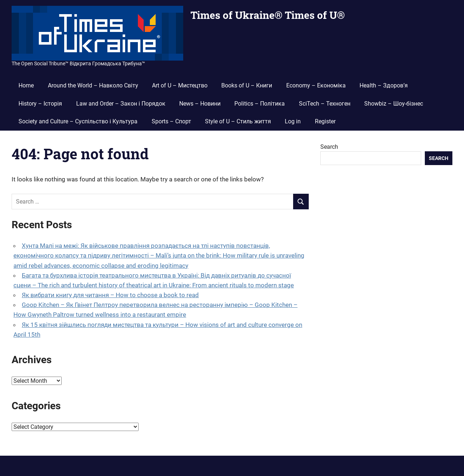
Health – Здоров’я (384, 85)
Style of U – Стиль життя (238, 121)
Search (329, 147)
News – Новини (200, 104)
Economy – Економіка (316, 85)
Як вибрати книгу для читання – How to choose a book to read (110, 295)
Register (325, 121)
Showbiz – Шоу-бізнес (394, 104)
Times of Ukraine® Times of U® (268, 15)
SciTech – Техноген (325, 104)
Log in (293, 121)
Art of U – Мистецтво (180, 85)
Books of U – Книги (247, 85)
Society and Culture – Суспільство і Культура (78, 121)
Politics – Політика (260, 104)
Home (26, 85)
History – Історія (40, 104)
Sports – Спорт (171, 121)
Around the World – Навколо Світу (93, 85)
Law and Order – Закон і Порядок (121, 104)
